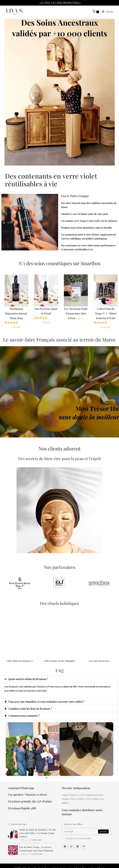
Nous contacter (54, 859)
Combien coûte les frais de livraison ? (32, 709)
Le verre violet (71, 859)
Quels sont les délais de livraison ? (30, 679)
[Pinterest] (84, 841)
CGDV (22, 859)
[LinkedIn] (78, 841)
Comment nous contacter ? (25, 716)
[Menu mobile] (107, 11)
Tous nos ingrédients (91, 859)
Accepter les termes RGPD (75, 833)
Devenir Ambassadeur (75, 788)
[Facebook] (65, 841)
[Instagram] (71, 841)
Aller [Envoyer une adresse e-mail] (103, 826)
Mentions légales (36, 859)
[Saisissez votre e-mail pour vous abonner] (86, 826)
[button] (59, 679)
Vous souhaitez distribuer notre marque (86, 806)
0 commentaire (36, 831)
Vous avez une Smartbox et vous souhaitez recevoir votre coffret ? (49, 702)
